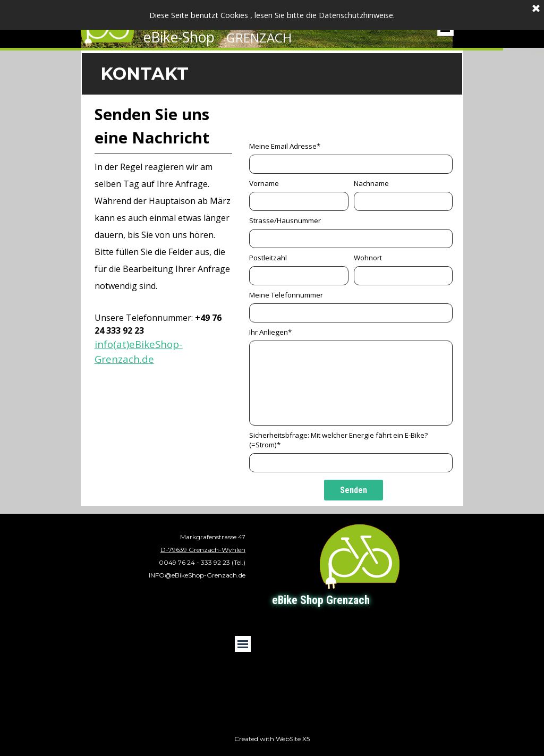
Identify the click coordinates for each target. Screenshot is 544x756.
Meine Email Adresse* (285, 146)
